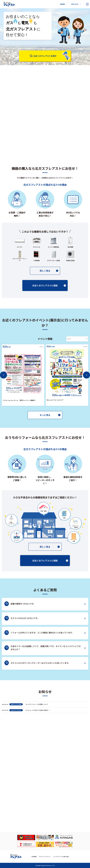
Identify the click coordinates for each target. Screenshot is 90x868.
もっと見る (50, 419)
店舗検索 (64, 4)
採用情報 (34, 857)
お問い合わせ (76, 4)
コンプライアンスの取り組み (61, 857)
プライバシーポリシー (45, 857)
